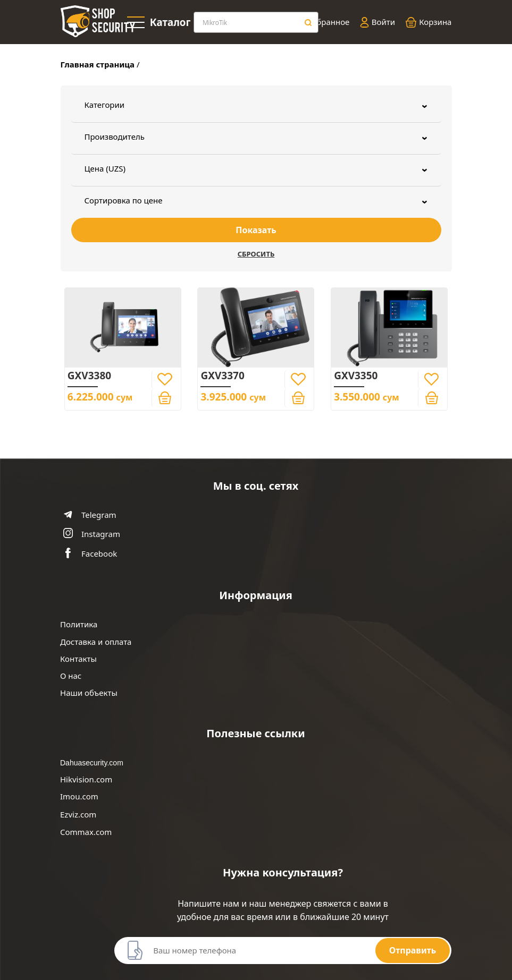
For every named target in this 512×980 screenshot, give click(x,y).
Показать (256, 230)
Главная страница (98, 64)
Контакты (78, 659)
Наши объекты (89, 693)
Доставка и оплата (96, 642)
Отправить (413, 950)
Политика (79, 624)
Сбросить (256, 254)
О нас (71, 676)
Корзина (429, 22)
